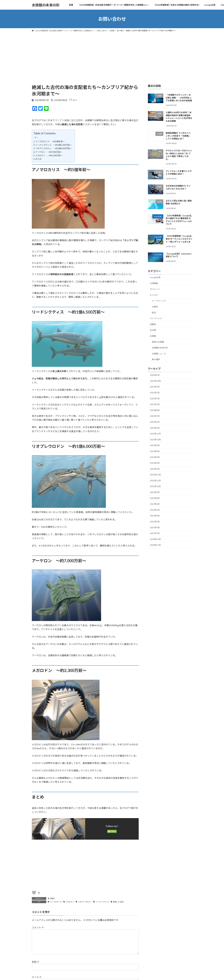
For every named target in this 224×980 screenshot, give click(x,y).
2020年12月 (155, 539)
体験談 (153, 324)
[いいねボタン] (34, 893)
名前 (36, 966)
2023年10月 (155, 440)
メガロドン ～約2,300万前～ (49, 155)
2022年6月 (155, 504)
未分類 (153, 330)
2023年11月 (155, 434)
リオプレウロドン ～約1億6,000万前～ (54, 148)
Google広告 (155, 277)
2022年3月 (155, 522)
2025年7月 (155, 393)
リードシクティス (102, 902)
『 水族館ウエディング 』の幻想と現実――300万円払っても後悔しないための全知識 (179, 98)
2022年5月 (155, 510)
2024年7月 (155, 416)
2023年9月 (155, 445)
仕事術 (155, 307)
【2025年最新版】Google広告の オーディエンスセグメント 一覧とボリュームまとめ (179, 239)
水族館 (153, 336)
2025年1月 (155, 404)
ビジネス (154, 295)
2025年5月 (155, 399)
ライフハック (156, 318)
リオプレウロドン (85, 902)
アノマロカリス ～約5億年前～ (50, 141)
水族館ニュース (159, 354)
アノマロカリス (56, 902)
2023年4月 (155, 457)
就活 (154, 313)
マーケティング (159, 301)
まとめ (38, 159)
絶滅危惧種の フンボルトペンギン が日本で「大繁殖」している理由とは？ (178, 136)
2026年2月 (155, 375)
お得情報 (154, 283)
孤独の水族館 (158, 342)
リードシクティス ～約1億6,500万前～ (54, 145)
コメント (38, 928)
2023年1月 (155, 469)
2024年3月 (155, 422)
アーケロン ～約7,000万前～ (49, 152)
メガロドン (70, 902)
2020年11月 (155, 545)
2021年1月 (155, 533)
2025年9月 (155, 387)
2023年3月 (155, 463)
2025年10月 (155, 381)
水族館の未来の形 (160, 348)
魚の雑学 (51, 898)
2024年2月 (155, 428)
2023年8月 (155, 451)
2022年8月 (155, 498)
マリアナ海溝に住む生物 (68, 120)
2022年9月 (155, 492)
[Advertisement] (112, 54)
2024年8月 (155, 410)
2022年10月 (155, 486)
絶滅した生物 (118, 902)
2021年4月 (155, 527)
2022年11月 (155, 481)
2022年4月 (155, 516)
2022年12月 (155, 475)
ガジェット (155, 289)
